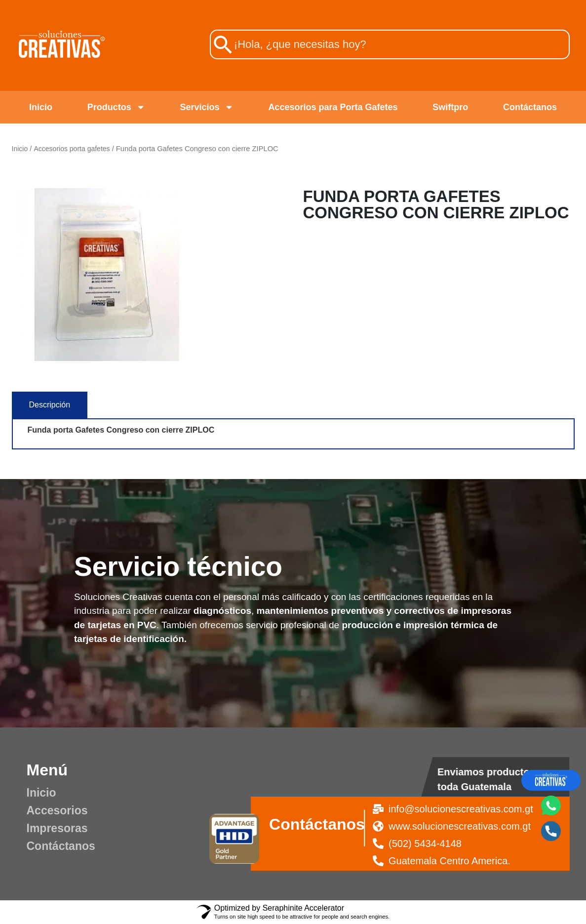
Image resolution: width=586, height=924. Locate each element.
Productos (116, 107)
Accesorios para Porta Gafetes (333, 107)
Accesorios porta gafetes (72, 149)
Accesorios (57, 810)
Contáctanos (530, 107)
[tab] (50, 405)
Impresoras (57, 828)
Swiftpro (450, 107)
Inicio (41, 107)
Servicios (207, 107)
